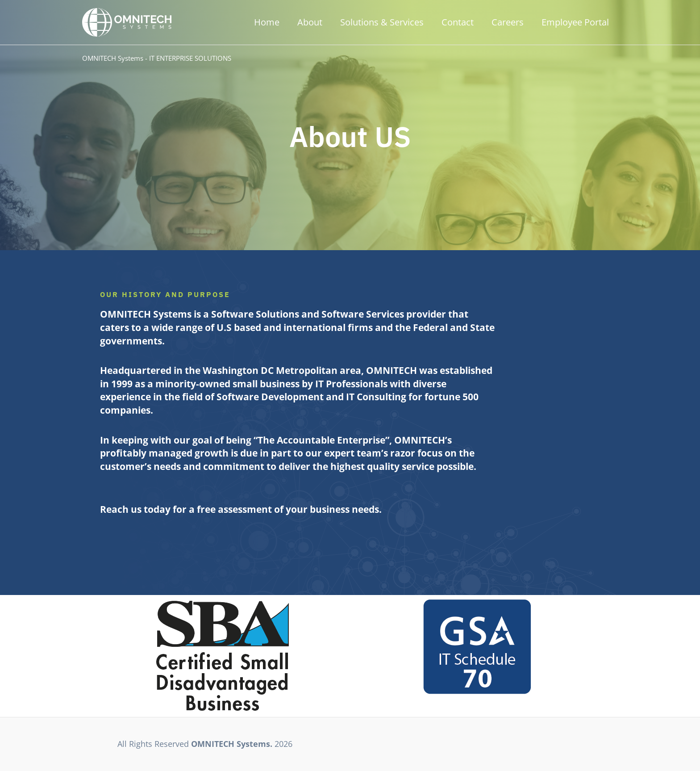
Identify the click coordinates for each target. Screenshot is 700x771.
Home (267, 22)
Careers (508, 22)
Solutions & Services (382, 22)
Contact (458, 22)
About (310, 22)
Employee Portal (575, 22)
